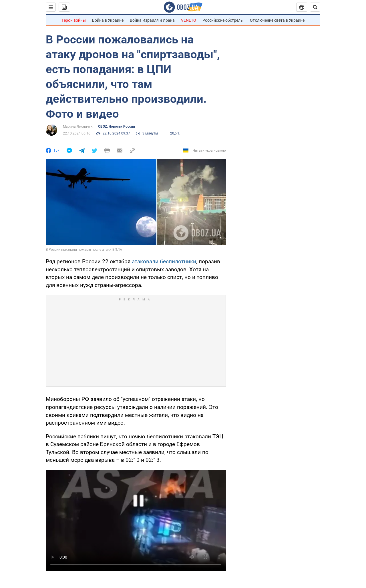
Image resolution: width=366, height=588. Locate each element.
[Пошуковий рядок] (315, 7)
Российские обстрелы (223, 20)
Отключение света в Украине (277, 20)
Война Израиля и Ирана (152, 20)
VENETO (189, 20)
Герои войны (74, 20)
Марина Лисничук (78, 127)
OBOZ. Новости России (117, 127)
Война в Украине (108, 20)
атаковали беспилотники (164, 261)
